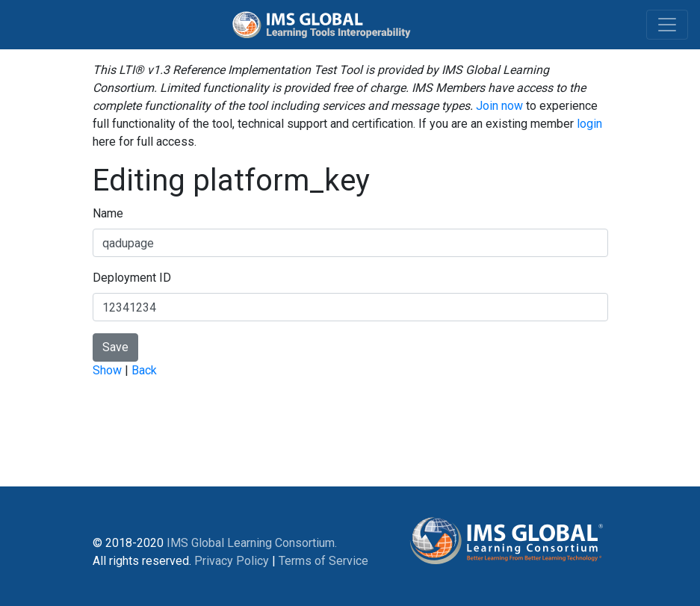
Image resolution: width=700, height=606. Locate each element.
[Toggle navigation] (667, 25)
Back (144, 370)
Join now (499, 106)
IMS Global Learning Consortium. (252, 543)
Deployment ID (132, 278)
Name (108, 213)
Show (107, 370)
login (589, 124)
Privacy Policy (232, 561)
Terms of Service (323, 561)
